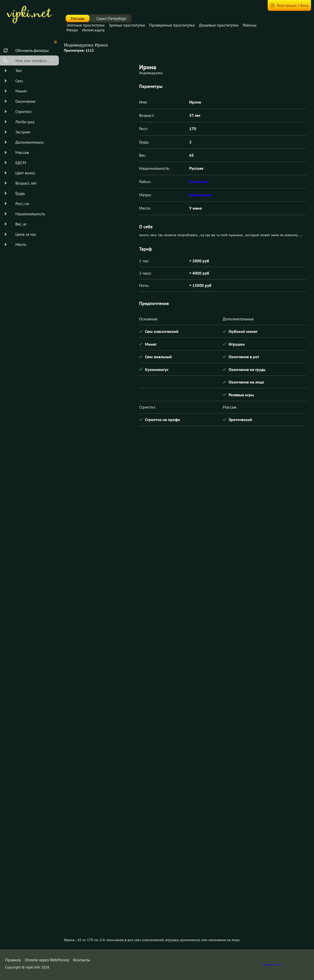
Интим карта (93, 30)
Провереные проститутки (172, 25)
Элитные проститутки (86, 25)
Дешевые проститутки (219, 25)
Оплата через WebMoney (47, 960)
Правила (13, 960)
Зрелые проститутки (127, 25)
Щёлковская (200, 195)
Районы (250, 25)
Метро (72, 30)
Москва (78, 18)
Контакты (82, 960)
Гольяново (199, 182)
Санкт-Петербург (111, 18)
